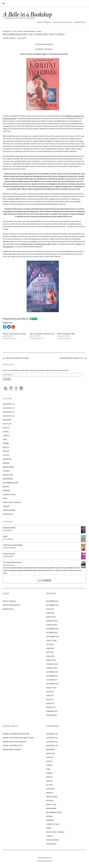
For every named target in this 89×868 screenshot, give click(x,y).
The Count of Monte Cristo (13, 562)
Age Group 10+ (9, 404)
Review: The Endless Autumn (17, 358)
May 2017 (50, 699)
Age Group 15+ (9, 412)
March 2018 (51, 660)
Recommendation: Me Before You (42, 334)
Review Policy (80, 22)
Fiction (15, 31)
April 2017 (50, 703)
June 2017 (50, 696)
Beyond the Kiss (8, 247)
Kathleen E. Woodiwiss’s (74, 116)
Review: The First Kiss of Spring (14, 334)
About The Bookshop (63, 22)
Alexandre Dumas (10, 565)
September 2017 (52, 684)
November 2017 (52, 676)
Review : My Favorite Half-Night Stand (18, 738)
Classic (6, 432)
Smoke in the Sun (9, 554)
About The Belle (44, 22)
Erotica (6, 447)
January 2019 (52, 625)
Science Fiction (9, 495)
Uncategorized (9, 510)
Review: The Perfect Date (13, 746)
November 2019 (52, 601)
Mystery (6, 471)
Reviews (6, 487)
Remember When (9, 528)
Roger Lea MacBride (10, 548)
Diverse (6, 443)
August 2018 (51, 641)
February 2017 (52, 711)
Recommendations (30, 31)
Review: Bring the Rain (12, 750)
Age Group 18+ (7, 31)
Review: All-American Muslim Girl (16, 734)
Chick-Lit (6, 428)
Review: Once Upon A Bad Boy (14, 742)
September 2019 (52, 605)
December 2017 (52, 672)
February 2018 (52, 664)
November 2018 (52, 629)
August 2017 (51, 688)
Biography (7, 420)
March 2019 (51, 617)
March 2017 (51, 707)
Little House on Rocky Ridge (13, 545)
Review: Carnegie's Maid (66, 334)
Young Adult (8, 514)
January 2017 (52, 715)
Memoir (6, 463)
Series (5, 498)
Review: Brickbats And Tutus (71, 358)
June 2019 (50, 609)
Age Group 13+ (9, 408)
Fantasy (6, 451)
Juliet (50, 858)
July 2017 (50, 692)
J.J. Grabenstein (9, 539)
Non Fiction (8, 475)
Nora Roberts (9, 530)
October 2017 (52, 680)
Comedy (6, 436)
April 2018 (50, 656)
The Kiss (78, 244)
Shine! (6, 536)
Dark (5, 439)
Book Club (7, 424)
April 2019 (50, 613)
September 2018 (52, 637)
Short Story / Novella (12, 502)
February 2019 (52, 621)
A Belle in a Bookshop (27, 14)
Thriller (6, 506)
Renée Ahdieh (9, 556)
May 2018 (50, 652)
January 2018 (52, 668)
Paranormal (8, 479)
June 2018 (50, 648)
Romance (39, 31)
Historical (20, 31)
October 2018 (52, 633)
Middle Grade (8, 467)
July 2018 (50, 644)
